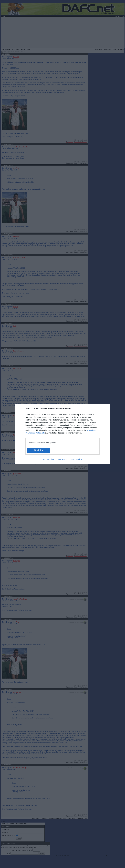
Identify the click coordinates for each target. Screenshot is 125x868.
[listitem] (62, 442)
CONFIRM (38, 450)
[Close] (105, 409)
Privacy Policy (76, 459)
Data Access (62, 459)
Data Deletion (48, 459)
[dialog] (62, 434)
